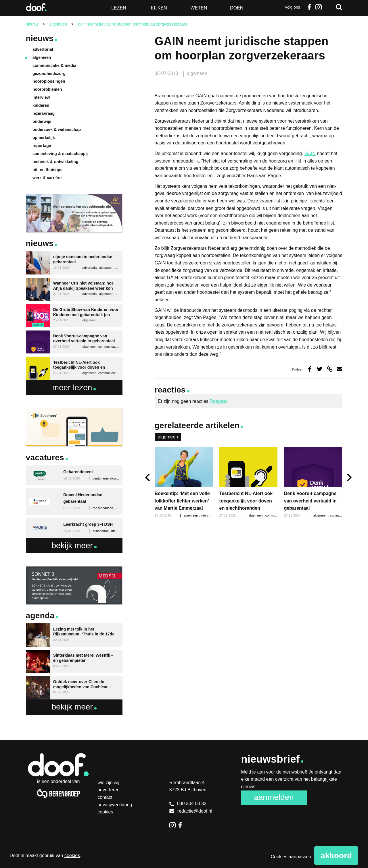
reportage (42, 146)
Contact (105, 797)
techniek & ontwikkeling (55, 162)
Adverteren (109, 790)
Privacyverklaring (115, 805)
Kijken (159, 8)
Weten (199, 8)
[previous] (148, 478)
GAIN (310, 153)
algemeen (197, 73)
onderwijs (42, 121)
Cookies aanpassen (291, 857)
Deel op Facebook (309, 369)
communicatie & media (54, 65)
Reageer (218, 401)
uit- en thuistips (47, 170)
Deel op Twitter (320, 369)
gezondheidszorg (49, 74)
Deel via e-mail (339, 369)
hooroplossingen (49, 81)
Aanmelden (274, 797)
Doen (237, 8)
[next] (349, 478)
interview (207, 515)
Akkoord (336, 856)
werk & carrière (47, 178)
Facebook (309, 7)
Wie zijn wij (108, 783)
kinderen (41, 105)
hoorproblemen (47, 89)
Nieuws (40, 38)
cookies (72, 856)
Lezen (119, 8)
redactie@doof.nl (191, 811)
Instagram (318, 7)
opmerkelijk (44, 138)
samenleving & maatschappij (60, 154)
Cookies (105, 812)
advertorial (43, 49)
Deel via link (330, 369)
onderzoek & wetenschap (57, 129)
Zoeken (339, 7)
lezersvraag (44, 113)
